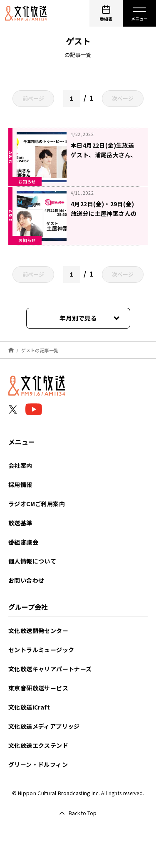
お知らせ (27, 182)
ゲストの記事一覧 (40, 350)
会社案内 (20, 465)
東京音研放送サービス (38, 688)
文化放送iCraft (29, 707)
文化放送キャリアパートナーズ (50, 669)
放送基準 (20, 523)
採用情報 (20, 485)
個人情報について (32, 561)
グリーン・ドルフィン (38, 764)
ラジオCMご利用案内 (37, 504)
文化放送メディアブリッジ (44, 726)
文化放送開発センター (38, 631)
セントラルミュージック (41, 650)
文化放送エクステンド (38, 745)
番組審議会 (23, 542)
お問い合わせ (26, 580)
